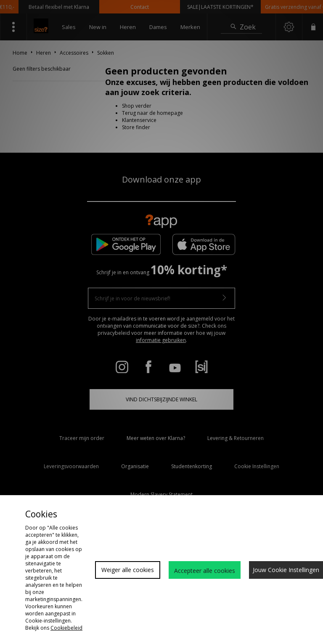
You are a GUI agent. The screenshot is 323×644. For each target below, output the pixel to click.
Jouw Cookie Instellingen (286, 570)
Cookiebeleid (66, 628)
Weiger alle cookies (128, 570)
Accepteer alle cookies (205, 571)
